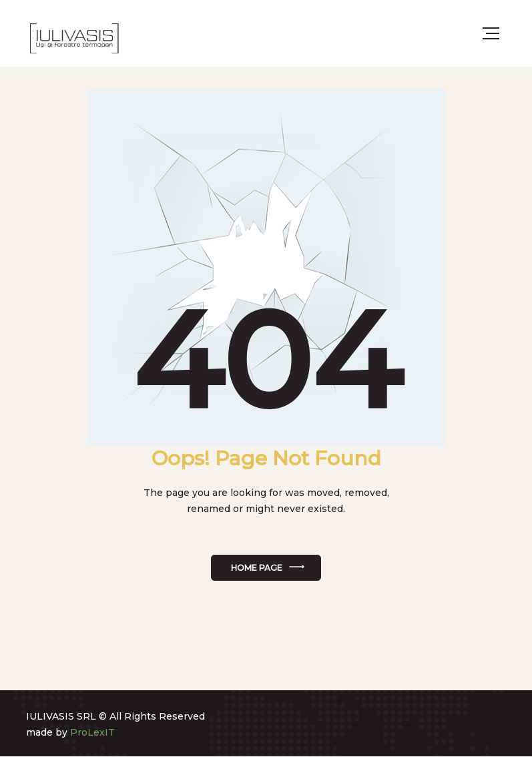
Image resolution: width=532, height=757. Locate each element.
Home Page (257, 568)
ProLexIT (92, 732)
